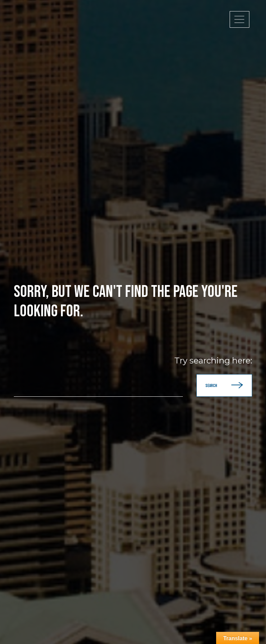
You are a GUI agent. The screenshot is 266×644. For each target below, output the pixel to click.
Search (224, 385)
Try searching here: (213, 361)
